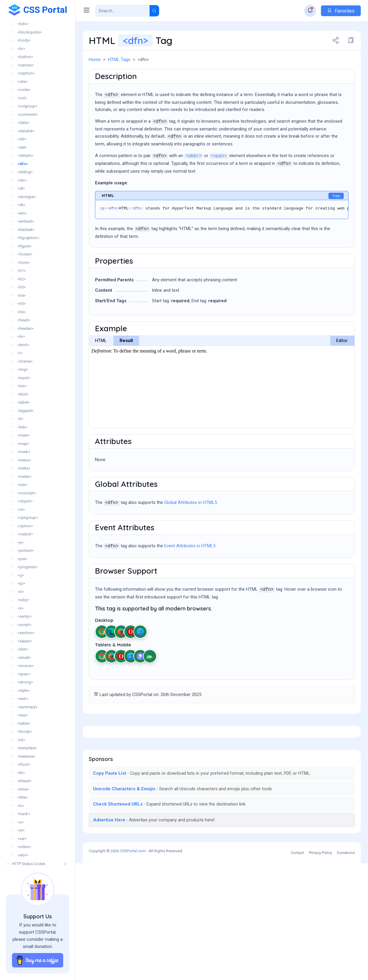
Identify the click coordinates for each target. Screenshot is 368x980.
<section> (26, 633)
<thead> (24, 781)
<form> (24, 263)
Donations (346, 969)
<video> (24, 847)
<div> (22, 180)
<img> (23, 369)
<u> (21, 822)
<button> (25, 57)
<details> (25, 155)
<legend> (25, 411)
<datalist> (26, 131)
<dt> (21, 205)
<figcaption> (28, 238)
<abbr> (194, 189)
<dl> (21, 188)
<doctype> (27, 197)
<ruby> (23, 600)
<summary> (27, 707)
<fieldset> (26, 230)
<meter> (24, 477)
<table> (24, 723)
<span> (24, 674)
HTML (101, 373)
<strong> (25, 682)
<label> (24, 402)
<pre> (22, 559)
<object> (25, 501)
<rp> (21, 583)
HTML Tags (119, 60)
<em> (22, 213)
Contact (297, 969)
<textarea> (26, 756)
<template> (27, 748)
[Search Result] (123, 11)
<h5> (22, 304)
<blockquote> (30, 32)
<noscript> (27, 493)
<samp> (24, 616)
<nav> (22, 485)
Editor (342, 373)
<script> (24, 625)
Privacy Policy (321, 969)
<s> (21, 608)
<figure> (24, 246)
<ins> (22, 386)
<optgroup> (28, 518)
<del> (22, 147)
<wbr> (23, 855)
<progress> (27, 567)
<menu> (24, 460)
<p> (21, 542)
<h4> (22, 295)
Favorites (341, 11)
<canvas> (26, 65)
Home (95, 60)
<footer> (25, 254)
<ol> (21, 509)
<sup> (23, 715)
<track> (24, 814)
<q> (21, 575)
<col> (22, 98)
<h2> (22, 279)
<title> (23, 797)
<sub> (23, 699)
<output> (25, 534)
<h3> (22, 287)
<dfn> (23, 164)
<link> (22, 427)
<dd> (22, 139)
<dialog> (25, 172)
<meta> (24, 468)
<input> (24, 378)
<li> (20, 419)
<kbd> (23, 394)
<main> (24, 435)
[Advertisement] (222, 83)
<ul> (21, 830)
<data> (23, 123)
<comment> (28, 114)
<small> (24, 658)
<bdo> (23, 24)
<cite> (23, 82)
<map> (23, 444)
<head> (24, 320)
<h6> (22, 312)
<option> (25, 526)
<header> (25, 328)
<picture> (25, 550)
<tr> (21, 806)
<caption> (26, 73)
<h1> (22, 271)
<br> (21, 49)
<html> (23, 345)
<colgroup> (27, 106)
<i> (20, 353)
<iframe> (25, 361)
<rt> (21, 592)
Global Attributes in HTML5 (191, 535)
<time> (23, 789)
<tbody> (25, 731)
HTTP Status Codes (29, 864)
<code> (24, 90)
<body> (24, 40)
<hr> (21, 336)
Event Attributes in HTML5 (190, 579)
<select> (25, 641)
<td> (21, 740)
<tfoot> (24, 764)
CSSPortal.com (133, 968)
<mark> (24, 452)
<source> (25, 666)
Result (126, 373)
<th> (21, 773)
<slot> (23, 649)
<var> (22, 839)
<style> (24, 690)
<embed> (26, 221)
